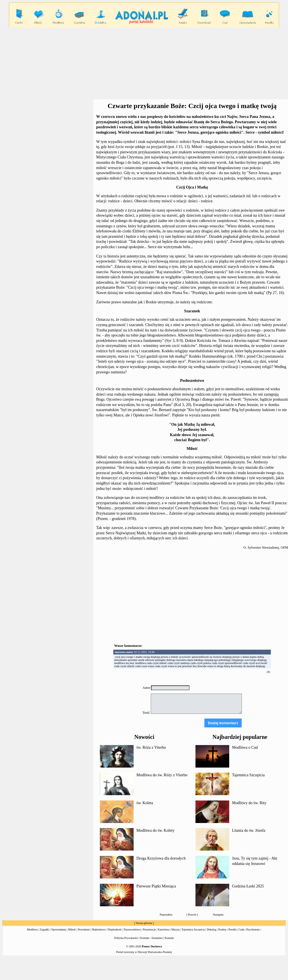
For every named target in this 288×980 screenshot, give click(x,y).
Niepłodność (115, 929)
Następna (218, 915)
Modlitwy (32, 929)
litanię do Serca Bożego (213, 122)
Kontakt (169, 938)
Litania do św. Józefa (249, 830)
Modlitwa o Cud (245, 747)
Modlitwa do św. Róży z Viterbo (162, 775)
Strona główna (144, 923)
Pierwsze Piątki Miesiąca (156, 886)
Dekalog (211, 929)
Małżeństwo (99, 929)
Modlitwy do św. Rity (249, 803)
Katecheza (164, 929)
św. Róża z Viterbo (151, 747)
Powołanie (84, 929)
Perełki (233, 929)
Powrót (192, 915)
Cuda (241, 929)
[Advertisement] (192, 598)
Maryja (176, 929)
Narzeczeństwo (132, 929)
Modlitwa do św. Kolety (155, 830)
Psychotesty (253, 929)
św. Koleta (145, 803)
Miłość (72, 929)
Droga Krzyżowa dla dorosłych (161, 858)
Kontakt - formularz (152, 938)
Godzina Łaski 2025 (248, 886)
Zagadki (45, 929)
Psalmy (222, 929)
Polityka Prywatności (126, 938)
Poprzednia (166, 915)
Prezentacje (149, 929)
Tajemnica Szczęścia (248, 775)
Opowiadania (59, 929)
